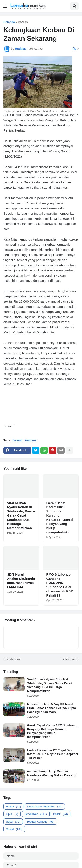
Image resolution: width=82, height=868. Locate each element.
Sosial (14, 829)
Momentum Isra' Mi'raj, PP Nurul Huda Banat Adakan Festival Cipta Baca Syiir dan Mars (52, 708)
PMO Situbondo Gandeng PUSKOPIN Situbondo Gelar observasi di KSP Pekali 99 (60, 585)
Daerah (23, 22)
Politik (60, 814)
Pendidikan (36, 814)
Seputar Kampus (40, 822)
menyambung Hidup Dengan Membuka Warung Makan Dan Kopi (52, 773)
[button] (5, 6)
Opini (12, 814)
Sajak (13, 822)
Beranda (9, 22)
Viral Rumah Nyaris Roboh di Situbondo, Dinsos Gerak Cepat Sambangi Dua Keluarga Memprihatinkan (21, 515)
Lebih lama (69, 659)
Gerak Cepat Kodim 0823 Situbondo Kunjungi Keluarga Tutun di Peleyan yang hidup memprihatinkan (60, 518)
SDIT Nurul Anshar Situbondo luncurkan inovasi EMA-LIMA (21, 581)
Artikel (13, 807)
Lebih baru (13, 659)
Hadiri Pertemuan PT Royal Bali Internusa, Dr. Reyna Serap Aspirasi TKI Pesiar (53, 754)
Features (30, 440)
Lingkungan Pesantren (45, 807)
